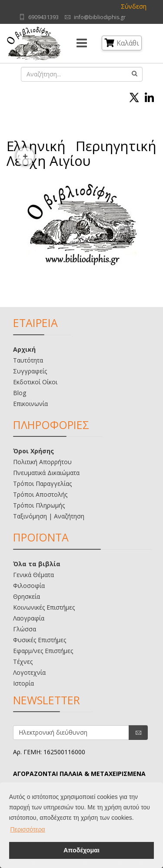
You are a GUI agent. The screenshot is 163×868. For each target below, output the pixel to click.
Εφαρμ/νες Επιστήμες (43, 651)
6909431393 (43, 17)
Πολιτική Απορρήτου (42, 462)
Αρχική (24, 349)
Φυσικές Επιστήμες (40, 640)
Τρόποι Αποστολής (40, 494)
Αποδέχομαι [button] (81, 850)
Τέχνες (23, 662)
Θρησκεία (27, 596)
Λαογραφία (29, 618)
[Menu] (82, 43)
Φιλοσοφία (29, 586)
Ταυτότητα (28, 360)
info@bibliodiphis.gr (100, 17)
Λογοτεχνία (29, 672)
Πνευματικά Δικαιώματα (46, 473)
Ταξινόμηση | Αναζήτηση (49, 516)
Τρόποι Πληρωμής (39, 505)
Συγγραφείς (30, 371)
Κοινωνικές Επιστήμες (44, 607)
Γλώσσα (25, 629)
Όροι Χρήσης (33, 451)
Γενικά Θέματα (33, 575)
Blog (20, 393)
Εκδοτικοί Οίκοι (35, 382)
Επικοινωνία (30, 404)
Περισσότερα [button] (28, 829)
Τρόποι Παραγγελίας (42, 484)
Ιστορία (23, 683)
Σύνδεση (134, 6)
